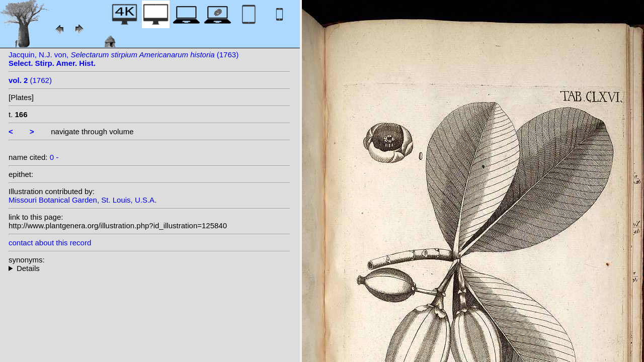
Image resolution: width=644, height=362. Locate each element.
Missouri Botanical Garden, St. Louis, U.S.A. (83, 200)
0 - (54, 157)
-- (149, 268)
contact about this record (50, 243)
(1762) (30, 80)
